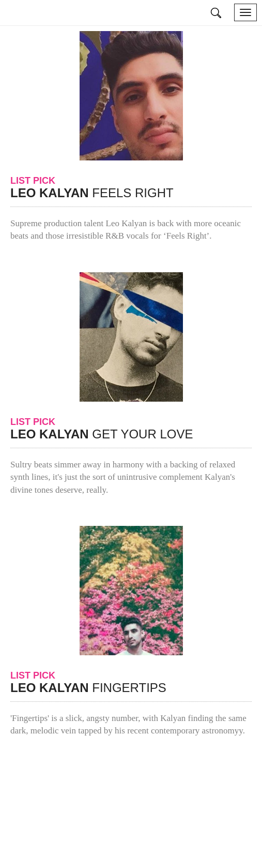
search (217, 13)
